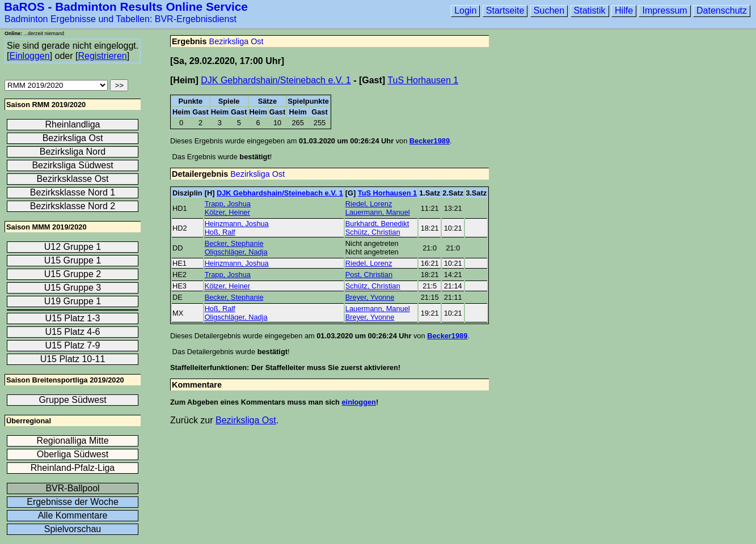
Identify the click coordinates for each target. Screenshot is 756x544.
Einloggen (29, 56)
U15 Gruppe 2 (73, 274)
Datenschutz (722, 10)
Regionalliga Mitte (72, 441)
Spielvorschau (73, 529)
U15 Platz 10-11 (73, 359)
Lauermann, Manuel (378, 212)
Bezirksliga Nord (73, 152)
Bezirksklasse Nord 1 (73, 192)
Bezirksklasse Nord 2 (73, 206)
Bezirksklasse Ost (72, 179)
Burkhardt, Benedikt (377, 224)
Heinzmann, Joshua (237, 224)
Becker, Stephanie (234, 243)
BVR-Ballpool (72, 488)
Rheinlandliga (73, 124)
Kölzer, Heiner (227, 212)
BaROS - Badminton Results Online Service (126, 7)
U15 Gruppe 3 (73, 288)
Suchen (549, 10)
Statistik (590, 10)
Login (465, 10)
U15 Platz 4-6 (73, 332)
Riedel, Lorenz (369, 204)
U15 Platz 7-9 (73, 345)
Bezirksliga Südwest (72, 165)
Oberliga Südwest (73, 454)
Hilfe (624, 10)
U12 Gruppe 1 (73, 247)
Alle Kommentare (73, 515)
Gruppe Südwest (72, 400)
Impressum (664, 10)
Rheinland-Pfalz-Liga (73, 468)
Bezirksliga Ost (236, 41)
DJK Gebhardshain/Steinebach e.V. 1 (276, 80)
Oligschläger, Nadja (236, 252)
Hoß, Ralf (220, 232)
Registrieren (102, 56)
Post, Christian (369, 275)
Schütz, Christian (373, 232)
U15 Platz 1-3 (73, 318)
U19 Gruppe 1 (73, 301)
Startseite (505, 10)
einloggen (358, 402)
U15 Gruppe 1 (73, 260)
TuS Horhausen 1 (423, 80)
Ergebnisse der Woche (73, 502)
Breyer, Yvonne (370, 297)
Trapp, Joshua (228, 204)
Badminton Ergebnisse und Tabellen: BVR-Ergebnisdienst (121, 19)
